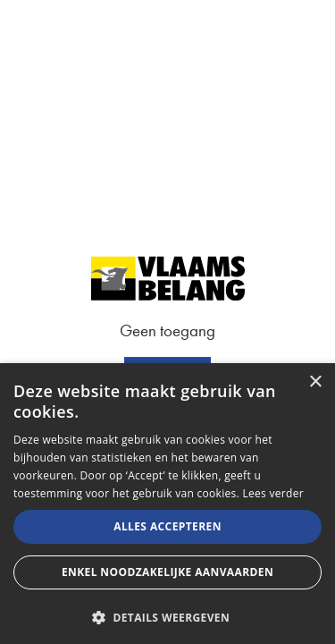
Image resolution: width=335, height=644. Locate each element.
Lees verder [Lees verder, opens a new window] (273, 493)
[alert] (167, 504)
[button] (167, 616)
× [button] (315, 382)
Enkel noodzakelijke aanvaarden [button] (167, 572)
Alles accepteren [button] (167, 526)
